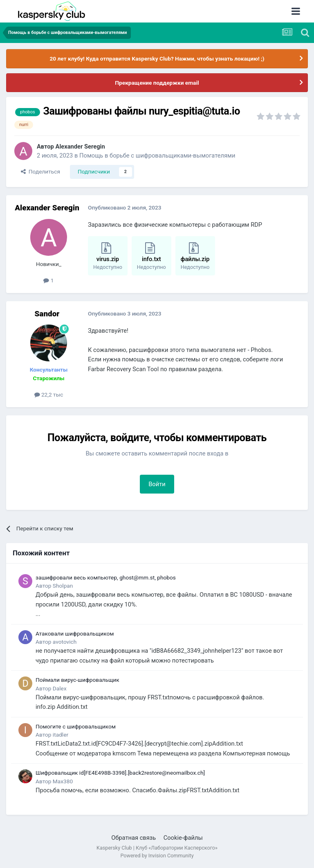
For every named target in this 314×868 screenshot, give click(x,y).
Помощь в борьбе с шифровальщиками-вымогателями (157, 156)
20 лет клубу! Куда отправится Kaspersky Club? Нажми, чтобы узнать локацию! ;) (157, 59)
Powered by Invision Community (157, 856)
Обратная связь (133, 838)
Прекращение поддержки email (157, 83)
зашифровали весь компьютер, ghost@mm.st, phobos (106, 577)
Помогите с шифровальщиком (76, 726)
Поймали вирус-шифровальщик (77, 680)
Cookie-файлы (183, 838)
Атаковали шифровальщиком (75, 634)
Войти (157, 484)
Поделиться (40, 171)
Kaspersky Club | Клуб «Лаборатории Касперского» (157, 848)
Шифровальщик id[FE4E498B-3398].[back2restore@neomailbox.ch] (120, 773)
